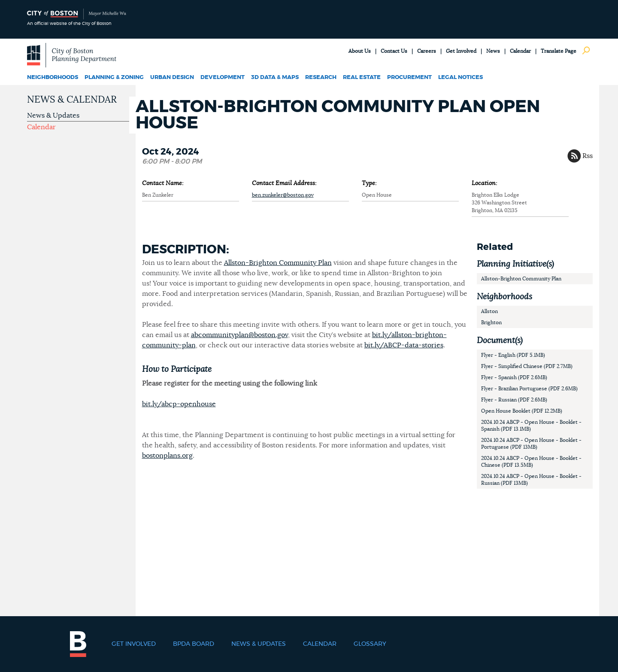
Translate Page (559, 51)
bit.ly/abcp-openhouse (179, 404)
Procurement (409, 78)
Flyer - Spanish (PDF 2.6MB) (514, 377)
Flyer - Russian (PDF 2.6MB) (514, 400)
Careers (427, 51)
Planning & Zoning (114, 78)
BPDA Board (194, 644)
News (493, 51)
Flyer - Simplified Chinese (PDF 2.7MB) (527, 366)
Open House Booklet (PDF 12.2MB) (522, 411)
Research (321, 78)
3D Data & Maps (275, 78)
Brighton (491, 322)
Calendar (520, 51)
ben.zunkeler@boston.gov (283, 195)
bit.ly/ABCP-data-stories (404, 345)
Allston (489, 311)
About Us (360, 51)
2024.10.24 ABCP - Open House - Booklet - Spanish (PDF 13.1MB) (531, 426)
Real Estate (362, 78)
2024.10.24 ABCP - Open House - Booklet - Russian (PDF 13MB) (531, 480)
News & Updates (53, 116)
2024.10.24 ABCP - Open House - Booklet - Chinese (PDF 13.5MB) (531, 462)
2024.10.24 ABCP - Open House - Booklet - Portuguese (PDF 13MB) (531, 444)
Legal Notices (460, 78)
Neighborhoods (53, 78)
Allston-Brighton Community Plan (278, 263)
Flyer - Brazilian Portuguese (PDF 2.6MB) (529, 389)
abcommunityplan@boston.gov (239, 335)
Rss (588, 156)
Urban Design (172, 78)
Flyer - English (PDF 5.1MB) (513, 355)
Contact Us (394, 51)
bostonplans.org (167, 456)
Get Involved (461, 51)
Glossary (370, 644)
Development (223, 78)
